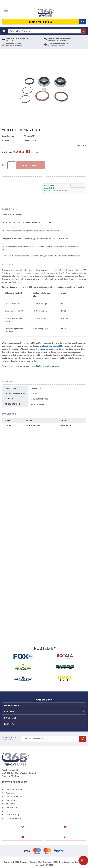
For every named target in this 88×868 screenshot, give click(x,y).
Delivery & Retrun (47, 366)
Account (10, 793)
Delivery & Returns (15, 796)
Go (83, 22)
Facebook (65, 827)
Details (6, 382)
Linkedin (23, 837)
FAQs (8, 811)
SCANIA (8, 425)
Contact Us (11, 800)
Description (9, 209)
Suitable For (9, 414)
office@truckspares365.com (54, 346)
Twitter (23, 827)
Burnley (9, 724)
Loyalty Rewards (13, 818)
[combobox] (47, 31)
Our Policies (11, 808)
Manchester (12, 705)
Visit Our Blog (12, 815)
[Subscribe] (83, 739)
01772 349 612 (15, 782)
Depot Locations (14, 789)
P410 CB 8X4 (65, 425)
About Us (10, 804)
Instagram (65, 837)
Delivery (7, 264)
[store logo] (46, 13)
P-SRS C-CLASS (33, 425)
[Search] (84, 31)
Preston (9, 712)
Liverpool (10, 718)
